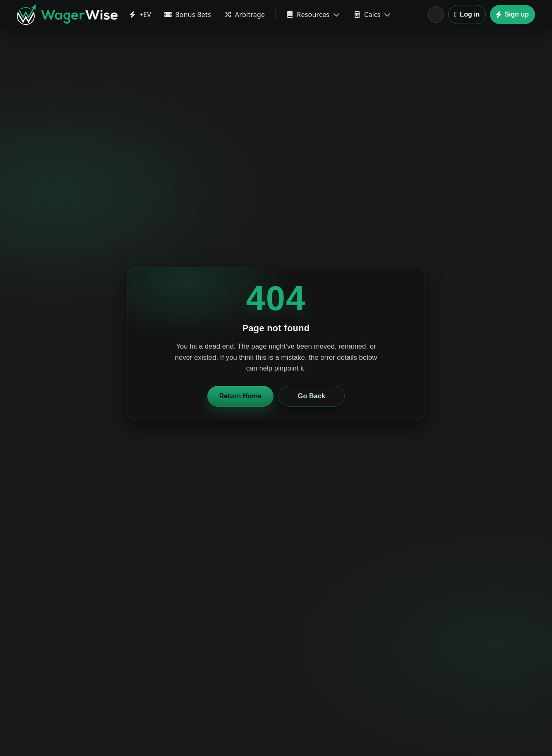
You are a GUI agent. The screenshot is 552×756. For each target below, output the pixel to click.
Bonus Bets (188, 14)
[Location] (436, 14)
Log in (467, 14)
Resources (313, 14)
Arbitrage (245, 14)
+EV (140, 14)
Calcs (372, 14)
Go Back (312, 396)
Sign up (512, 14)
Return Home (241, 396)
